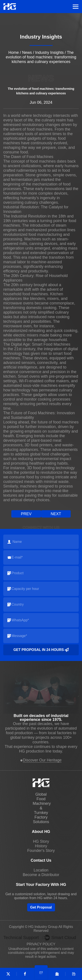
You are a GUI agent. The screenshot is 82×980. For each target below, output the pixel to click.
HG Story (41, 841)
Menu (76, 7)
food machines (40, 129)
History (41, 846)
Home (14, 53)
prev (26, 514)
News (27, 53)
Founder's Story (41, 851)
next (56, 514)
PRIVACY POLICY (41, 944)
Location (41, 870)
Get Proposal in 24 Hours (41, 650)
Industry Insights (49, 53)
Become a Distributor (41, 875)
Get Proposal (41, 907)
